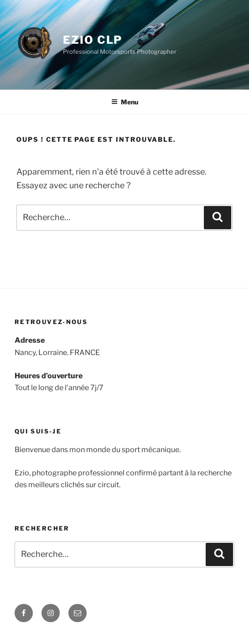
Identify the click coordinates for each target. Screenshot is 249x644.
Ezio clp (93, 40)
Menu (125, 102)
